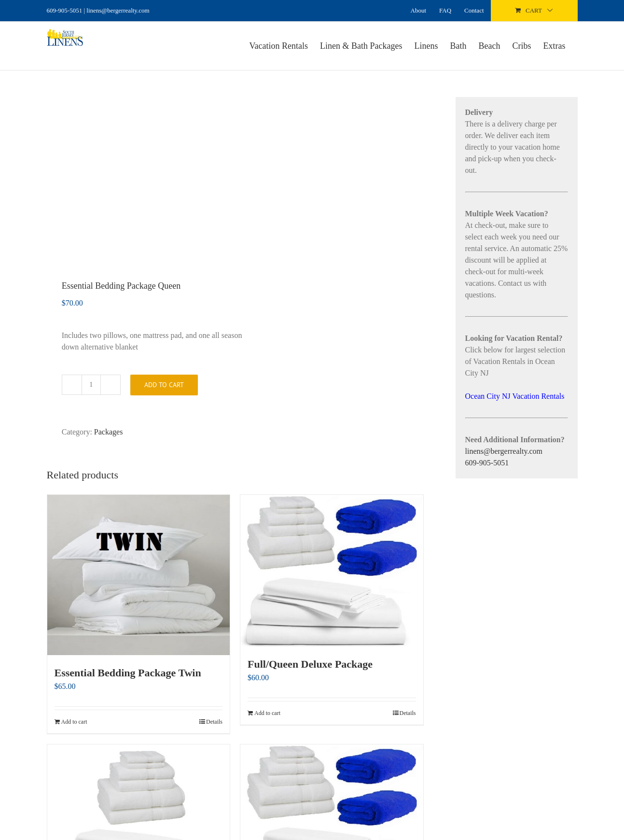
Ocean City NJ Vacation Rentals (515, 396)
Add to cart (164, 385)
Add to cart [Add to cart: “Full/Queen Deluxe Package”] (267, 713)
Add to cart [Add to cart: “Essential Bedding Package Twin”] (74, 722)
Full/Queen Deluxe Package (310, 664)
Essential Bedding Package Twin (128, 673)
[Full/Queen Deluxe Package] (332, 571)
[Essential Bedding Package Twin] (139, 575)
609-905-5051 (65, 10)
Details (214, 722)
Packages (109, 432)
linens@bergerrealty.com (504, 451)
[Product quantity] (91, 385)
